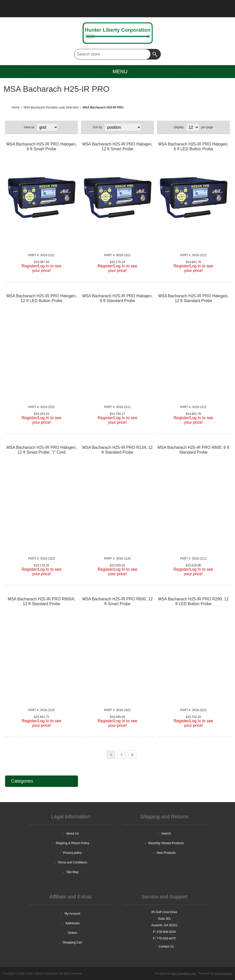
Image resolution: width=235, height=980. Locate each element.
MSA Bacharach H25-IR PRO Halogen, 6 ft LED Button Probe (193, 146)
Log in (30, 7)
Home (16, 107)
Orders (73, 933)
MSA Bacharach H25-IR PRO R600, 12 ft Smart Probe (117, 601)
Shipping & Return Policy (73, 843)
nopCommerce (223, 973)
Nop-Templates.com (184, 973)
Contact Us (166, 947)
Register (17, 7)
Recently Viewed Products (166, 843)
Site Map (72, 872)
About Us (72, 834)
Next (132, 755)
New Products (166, 853)
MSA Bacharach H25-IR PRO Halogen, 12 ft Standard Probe (193, 298)
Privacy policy (72, 853)
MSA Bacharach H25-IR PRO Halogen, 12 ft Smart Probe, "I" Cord (41, 450)
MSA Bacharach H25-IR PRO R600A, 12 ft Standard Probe (41, 601)
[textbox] (112, 54)
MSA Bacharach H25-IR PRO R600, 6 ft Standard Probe (193, 450)
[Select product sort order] (123, 127)
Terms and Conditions (72, 862)
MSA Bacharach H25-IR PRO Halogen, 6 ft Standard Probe (117, 298)
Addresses (73, 923)
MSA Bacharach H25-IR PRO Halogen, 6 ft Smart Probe (41, 146)
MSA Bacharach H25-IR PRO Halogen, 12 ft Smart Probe (117, 146)
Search (155, 54)
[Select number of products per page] (192, 127)
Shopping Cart (73, 942)
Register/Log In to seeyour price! (42, 268)
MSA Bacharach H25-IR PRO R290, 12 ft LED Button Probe (193, 601)
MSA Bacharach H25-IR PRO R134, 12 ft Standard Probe (117, 450)
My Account (72, 914)
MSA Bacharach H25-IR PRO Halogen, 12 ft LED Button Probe (41, 298)
